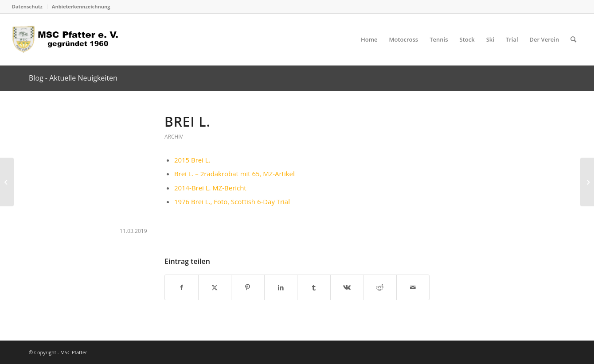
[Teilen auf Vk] (347, 287)
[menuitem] (30, 7)
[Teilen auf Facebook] (182, 287)
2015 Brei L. (192, 160)
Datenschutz (27, 6)
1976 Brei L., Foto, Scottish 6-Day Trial (232, 201)
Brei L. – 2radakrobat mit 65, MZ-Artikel (234, 174)
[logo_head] (68, 39)
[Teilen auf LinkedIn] (281, 287)
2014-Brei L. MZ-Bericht (210, 188)
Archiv (174, 137)
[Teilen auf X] (215, 287)
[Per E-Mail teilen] (413, 287)
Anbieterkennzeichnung (81, 6)
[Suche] (573, 39)
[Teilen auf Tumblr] (314, 287)
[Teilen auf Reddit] (380, 287)
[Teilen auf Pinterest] (248, 287)
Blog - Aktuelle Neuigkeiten (73, 78)
